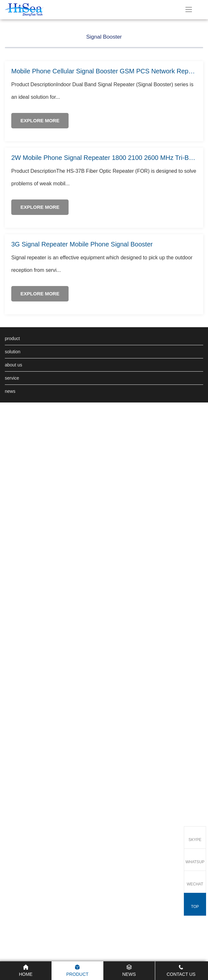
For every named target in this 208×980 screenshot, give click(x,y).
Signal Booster (104, 141)
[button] (196, 143)
